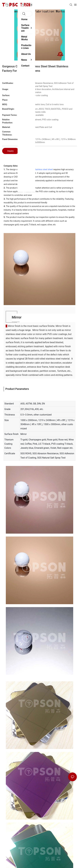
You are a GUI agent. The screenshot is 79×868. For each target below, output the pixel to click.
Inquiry (10, 151)
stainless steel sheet (43, 169)
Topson (22, 169)
